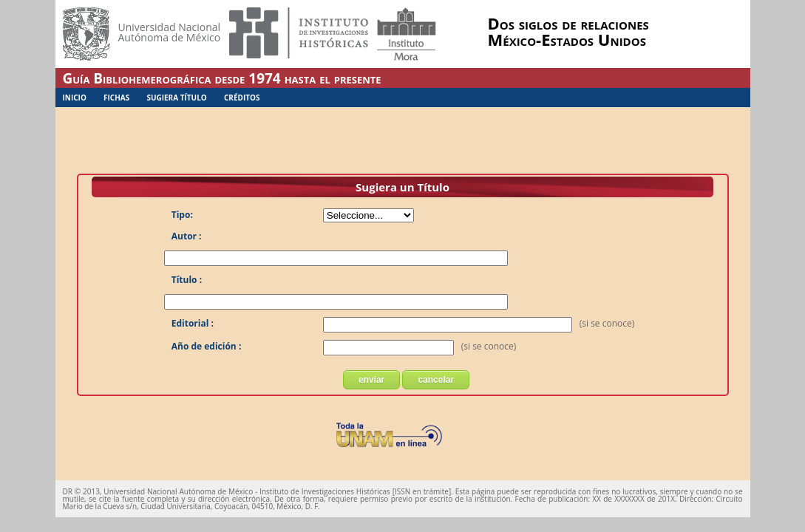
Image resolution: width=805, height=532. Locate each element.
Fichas (116, 98)
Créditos (242, 98)
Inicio (75, 98)
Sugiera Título (176, 98)
